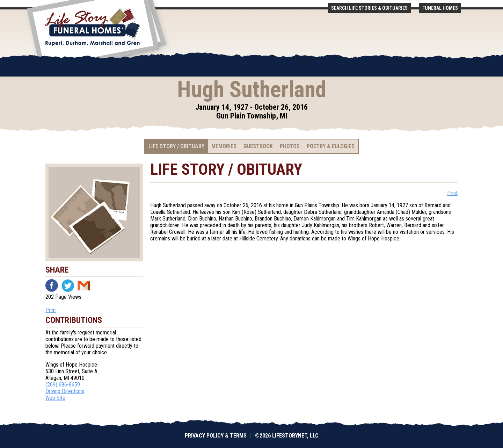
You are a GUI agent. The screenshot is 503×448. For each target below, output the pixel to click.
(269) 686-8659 (63, 385)
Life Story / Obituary (176, 146)
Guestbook (258, 146)
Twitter (68, 286)
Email (84, 286)
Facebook (52, 286)
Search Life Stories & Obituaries (369, 8)
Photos (290, 146)
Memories (224, 146)
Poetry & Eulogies (331, 146)
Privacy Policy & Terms (216, 436)
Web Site (55, 398)
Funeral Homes (440, 8)
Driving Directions (65, 391)
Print (51, 310)
